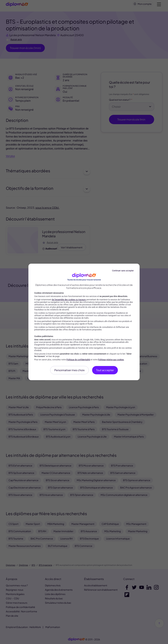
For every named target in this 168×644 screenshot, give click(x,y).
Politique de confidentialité (78, 360)
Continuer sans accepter (123, 271)
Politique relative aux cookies (111, 360)
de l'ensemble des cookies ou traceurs (69, 300)
